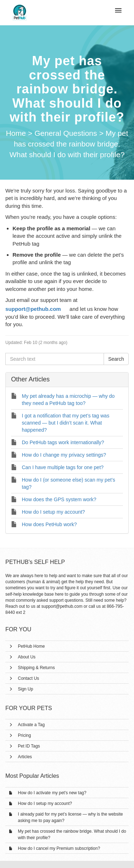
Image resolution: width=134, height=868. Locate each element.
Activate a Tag (31, 725)
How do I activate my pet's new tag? (52, 793)
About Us (27, 657)
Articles (25, 757)
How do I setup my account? (45, 803)
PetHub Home (31, 646)
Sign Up (26, 689)
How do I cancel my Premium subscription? (59, 848)
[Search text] (55, 359)
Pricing (24, 735)
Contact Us (28, 678)
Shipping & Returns (36, 668)
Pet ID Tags (29, 746)
